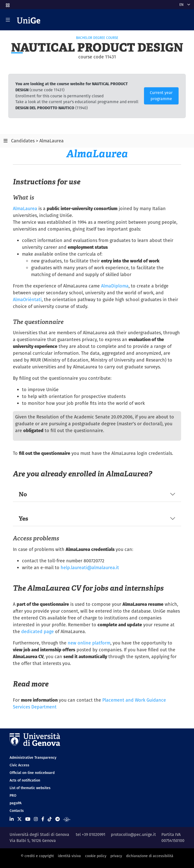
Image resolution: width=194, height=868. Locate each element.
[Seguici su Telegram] (57, 819)
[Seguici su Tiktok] (50, 819)
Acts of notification (25, 780)
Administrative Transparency (33, 758)
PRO (13, 795)
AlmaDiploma (115, 286)
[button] (7, 4)
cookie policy (96, 856)
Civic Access (19, 765)
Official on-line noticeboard (32, 773)
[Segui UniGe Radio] (67, 819)
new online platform (89, 643)
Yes (23, 518)
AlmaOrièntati (27, 299)
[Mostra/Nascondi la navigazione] (8, 20)
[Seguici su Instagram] (36, 819)
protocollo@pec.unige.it (133, 834)
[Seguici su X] (19, 819)
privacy (116, 856)
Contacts (17, 811)
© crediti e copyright (37, 856)
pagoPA (16, 803)
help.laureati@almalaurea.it (90, 567)
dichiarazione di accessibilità (150, 856)
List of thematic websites (30, 788)
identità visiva (69, 856)
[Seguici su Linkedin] (12, 819)
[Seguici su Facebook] (43, 819)
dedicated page (38, 631)
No (23, 494)
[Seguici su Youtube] (28, 819)
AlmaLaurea (25, 208)
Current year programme (161, 96)
